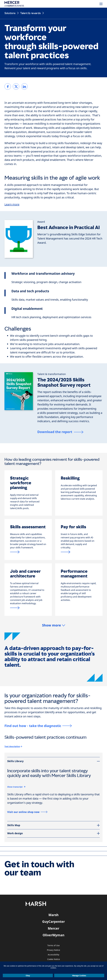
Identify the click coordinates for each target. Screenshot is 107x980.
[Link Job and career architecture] (28, 608)
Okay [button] (28, 976)
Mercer (53, 928)
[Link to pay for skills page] (79, 552)
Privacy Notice (53, 950)
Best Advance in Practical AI (69, 227)
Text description (12, 746)
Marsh (53, 915)
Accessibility (53, 955)
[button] (54, 625)
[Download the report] (60, 432)
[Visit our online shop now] (27, 812)
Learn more (12, 204)
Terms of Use (53, 946)
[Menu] (101, 4)
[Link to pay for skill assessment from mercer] (28, 552)
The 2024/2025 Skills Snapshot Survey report (64, 382)
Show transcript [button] (15, 787)
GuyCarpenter (53, 922)
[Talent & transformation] (52, 374)
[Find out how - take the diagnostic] (38, 726)
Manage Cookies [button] (79, 976)
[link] (8, 86)
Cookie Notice (54, 959)
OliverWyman (53, 935)
